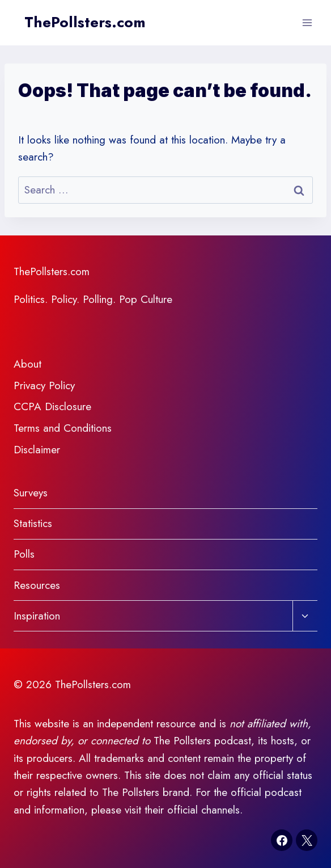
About (27, 364)
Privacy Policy (44, 385)
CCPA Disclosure (52, 406)
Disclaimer (37, 450)
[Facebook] (282, 840)
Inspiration (37, 616)
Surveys (31, 493)
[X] (307, 840)
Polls (24, 554)
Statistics (33, 523)
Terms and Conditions (63, 428)
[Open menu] (307, 22)
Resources (37, 585)
